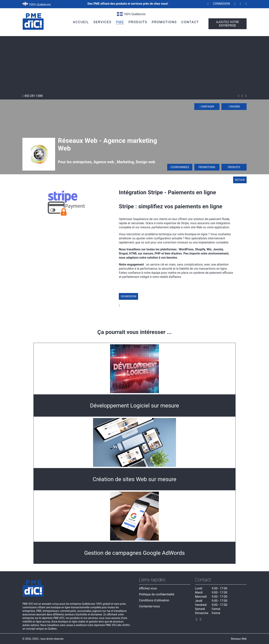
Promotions (207, 167)
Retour (240, 180)
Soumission (128, 296)
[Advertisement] (134, 66)
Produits (234, 167)
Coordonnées (180, 167)
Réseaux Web (239, 639)
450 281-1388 (33, 96)
